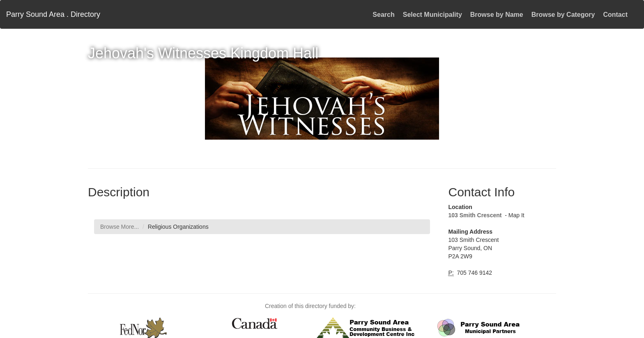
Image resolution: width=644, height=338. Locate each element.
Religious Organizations (178, 227)
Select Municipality (432, 15)
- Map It (514, 215)
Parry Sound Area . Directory (53, 14)
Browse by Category (563, 15)
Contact (615, 15)
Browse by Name (497, 15)
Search (383, 15)
